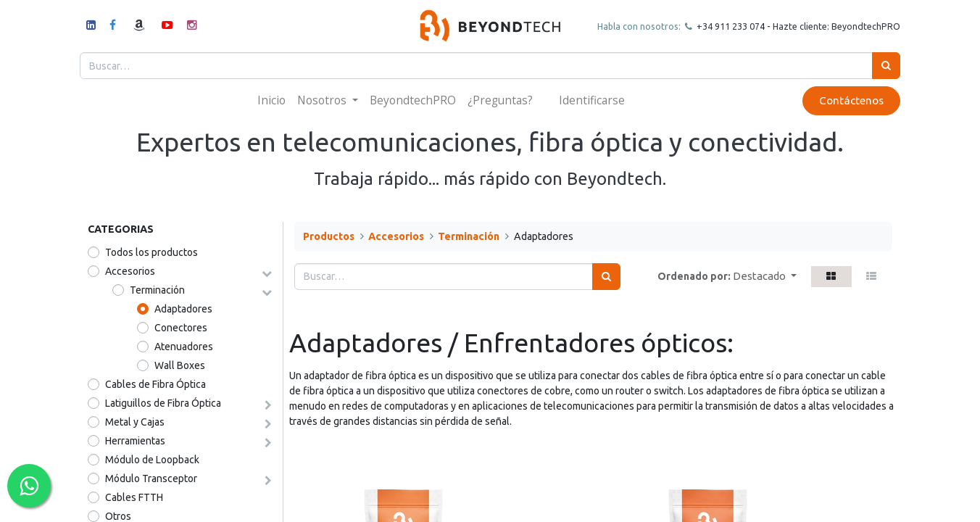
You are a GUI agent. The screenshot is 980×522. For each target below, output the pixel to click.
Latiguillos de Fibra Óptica (163, 403)
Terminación (157, 290)
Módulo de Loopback (152, 460)
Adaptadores (183, 309)
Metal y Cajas (135, 422)
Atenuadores (184, 347)
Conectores (181, 328)
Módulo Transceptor (151, 478)
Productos (329, 236)
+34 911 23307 (719, 26)
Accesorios (130, 271)
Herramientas (135, 441)
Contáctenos (843, 100)
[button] (765, 277)
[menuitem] (271, 100)
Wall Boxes (180, 365)
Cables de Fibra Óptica (155, 384)
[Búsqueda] (878, 66)
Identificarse (592, 100)
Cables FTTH (134, 497)
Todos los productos (151, 252)
